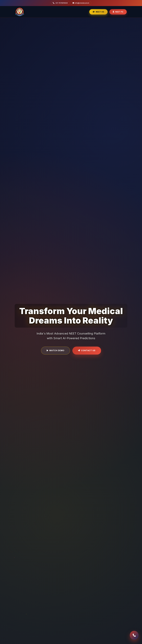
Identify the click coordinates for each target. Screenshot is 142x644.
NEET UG (98, 12)
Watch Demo (56, 350)
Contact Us (87, 350)
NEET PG (118, 12)
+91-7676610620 (60, 3)
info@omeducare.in (81, 3)
